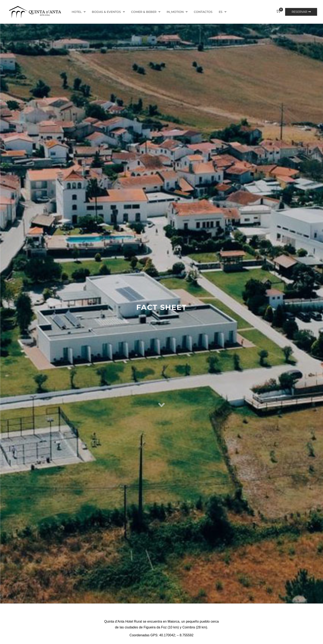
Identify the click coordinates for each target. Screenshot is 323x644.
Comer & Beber (146, 12)
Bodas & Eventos (108, 12)
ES (223, 12)
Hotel (79, 12)
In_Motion (177, 12)
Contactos (203, 12)
